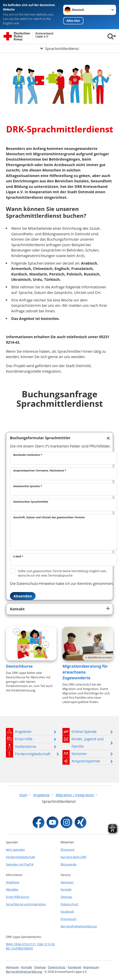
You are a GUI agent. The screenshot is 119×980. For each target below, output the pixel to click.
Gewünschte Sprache (28, 486)
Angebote (13, 882)
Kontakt (17, 609)
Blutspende (69, 864)
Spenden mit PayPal (20, 864)
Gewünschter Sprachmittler (31, 502)
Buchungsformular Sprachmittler (40, 438)
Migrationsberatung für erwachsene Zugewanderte (85, 672)
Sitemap (66, 897)
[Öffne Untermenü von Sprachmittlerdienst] (59, 48)
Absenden (23, 596)
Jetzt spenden (15, 850)
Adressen (67, 882)
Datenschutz (69, 904)
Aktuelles (12, 889)
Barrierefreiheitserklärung (79, 926)
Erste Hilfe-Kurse (17, 897)
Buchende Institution (28, 455)
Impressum (69, 919)
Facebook (67, 912)
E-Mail (18, 556)
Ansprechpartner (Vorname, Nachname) (40, 470)
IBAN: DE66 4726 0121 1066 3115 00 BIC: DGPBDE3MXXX (30, 946)
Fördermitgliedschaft (20, 857)
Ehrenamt (68, 850)
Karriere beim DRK (73, 857)
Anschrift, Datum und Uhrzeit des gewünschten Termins (49, 517)
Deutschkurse (19, 666)
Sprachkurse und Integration (26, 904)
